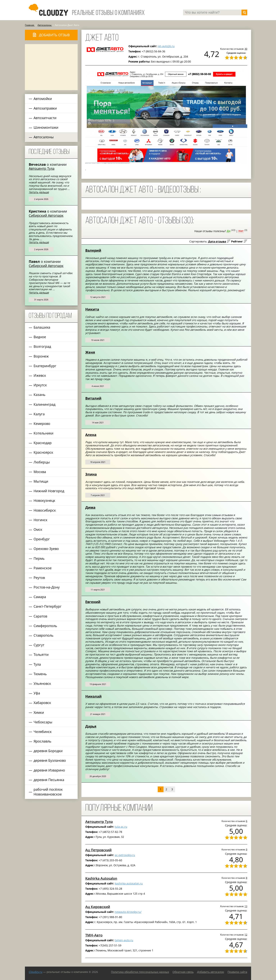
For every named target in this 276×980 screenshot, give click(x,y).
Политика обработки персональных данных (140, 972)
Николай (93, 696)
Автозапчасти (45, 118)
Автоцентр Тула (42, 168)
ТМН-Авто (94, 935)
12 (246, 935)
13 (246, 906)
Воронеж (41, 356)
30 (246, 49)
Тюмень (40, 674)
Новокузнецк (44, 500)
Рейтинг (237, 241)
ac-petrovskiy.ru (125, 855)
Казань (39, 395)
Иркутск (40, 385)
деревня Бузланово (50, 760)
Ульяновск (42, 683)
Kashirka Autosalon (101, 878)
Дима (90, 507)
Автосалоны (44, 137)
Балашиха (42, 327)
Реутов (39, 578)
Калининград (44, 404)
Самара (40, 597)
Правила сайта (237, 972)
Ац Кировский (98, 907)
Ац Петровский (98, 850)
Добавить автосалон (211, 972)
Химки (39, 712)
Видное (40, 337)
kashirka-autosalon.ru (129, 883)
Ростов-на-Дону (47, 587)
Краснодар (43, 443)
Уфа (37, 693)
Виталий (93, 398)
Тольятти (41, 654)
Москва (40, 472)
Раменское (43, 568)
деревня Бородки (48, 751)
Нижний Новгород (49, 491)
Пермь (39, 558)
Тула (37, 664)
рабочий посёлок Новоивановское (48, 792)
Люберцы (42, 462)
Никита (92, 309)
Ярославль (42, 741)
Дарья (91, 726)
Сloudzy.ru (36, 972)
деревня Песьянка (49, 780)
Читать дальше (39, 192)
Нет (241, 231)
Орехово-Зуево (46, 549)
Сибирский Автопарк (46, 215)
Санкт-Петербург (48, 606)
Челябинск (43, 732)
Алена (91, 435)
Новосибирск (45, 510)
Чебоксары (43, 722)
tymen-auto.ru (124, 940)
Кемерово (42, 424)
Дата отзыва (217, 241)
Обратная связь (183, 972)
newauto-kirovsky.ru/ (128, 912)
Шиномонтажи (46, 127)
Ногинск (40, 520)
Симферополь (45, 626)
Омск (38, 529)
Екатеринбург (45, 366)
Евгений (93, 602)
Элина (91, 474)
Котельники (43, 433)
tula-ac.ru (121, 827)
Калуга (39, 414)
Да (229, 231)
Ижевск (40, 375)
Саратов (40, 616)
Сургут (39, 645)
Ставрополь (44, 635)
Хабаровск (42, 703)
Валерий (93, 250)
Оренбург (42, 539)
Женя (90, 352)
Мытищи (41, 481)
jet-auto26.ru (166, 46)
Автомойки (43, 99)
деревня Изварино (49, 770)
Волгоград (42, 346)
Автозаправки (45, 108)
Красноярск (43, 452)
